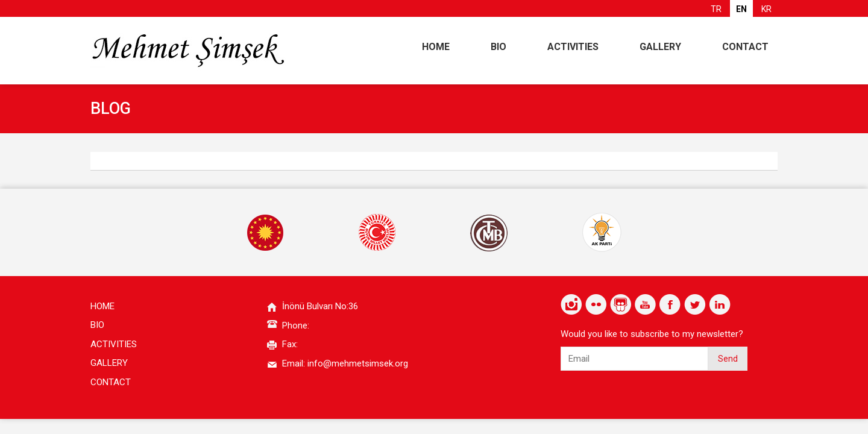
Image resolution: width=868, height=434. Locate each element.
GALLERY (660, 47)
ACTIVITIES (573, 47)
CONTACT (745, 47)
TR (716, 9)
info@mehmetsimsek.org (358, 363)
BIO (498, 47)
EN (741, 9)
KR (766, 9)
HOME (436, 47)
